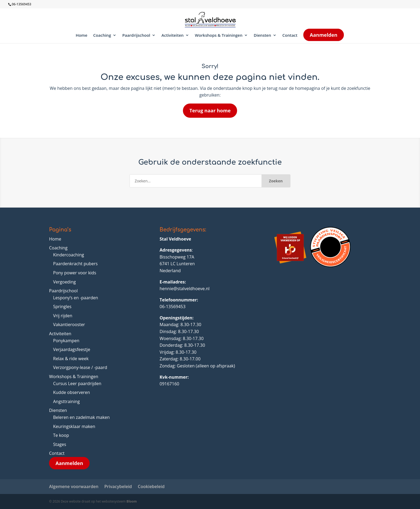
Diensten (262, 36)
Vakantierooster (69, 324)
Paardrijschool (136, 36)
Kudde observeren (71, 392)
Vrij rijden (63, 316)
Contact (290, 36)
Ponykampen (66, 341)
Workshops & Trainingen (219, 36)
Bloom (132, 501)
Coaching (102, 36)
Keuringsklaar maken (74, 426)
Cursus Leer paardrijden (77, 383)
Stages (60, 444)
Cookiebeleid (151, 486)
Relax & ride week (71, 359)
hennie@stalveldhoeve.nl (185, 289)
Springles (62, 307)
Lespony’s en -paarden (76, 298)
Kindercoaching (69, 255)
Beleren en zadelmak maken (81, 417)
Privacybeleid (118, 486)
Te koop (61, 435)
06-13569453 (173, 307)
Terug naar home (210, 110)
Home (81, 36)
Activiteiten (173, 36)
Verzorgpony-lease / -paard (80, 367)
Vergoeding (65, 282)
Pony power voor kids (75, 273)
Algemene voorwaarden (74, 486)
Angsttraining (66, 401)
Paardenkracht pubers (75, 264)
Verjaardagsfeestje (72, 349)
